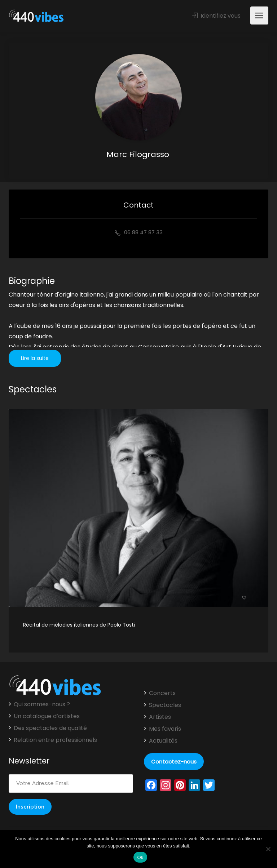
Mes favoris (165, 729)
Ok (140, 857)
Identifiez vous (216, 16)
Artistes (160, 717)
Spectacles (165, 705)
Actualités (163, 741)
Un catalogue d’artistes (47, 716)
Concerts (162, 693)
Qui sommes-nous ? (42, 704)
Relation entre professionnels (55, 740)
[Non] (268, 849)
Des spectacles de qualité (50, 728)
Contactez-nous (174, 762)
